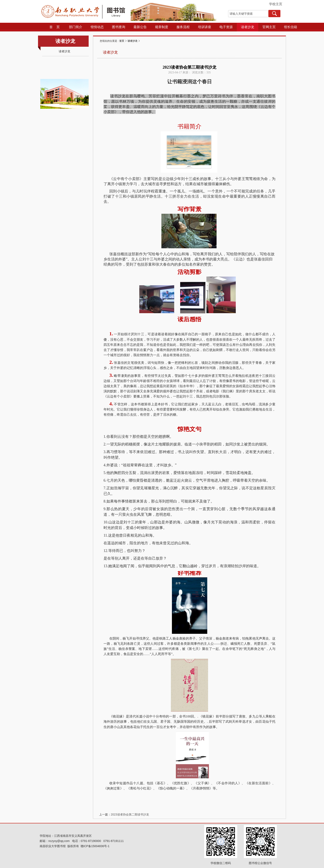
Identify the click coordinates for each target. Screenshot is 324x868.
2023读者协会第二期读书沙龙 (130, 814)
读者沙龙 (132, 41)
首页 (122, 41)
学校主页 (276, 4)
